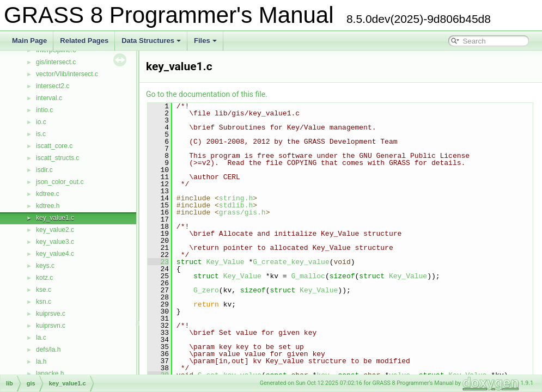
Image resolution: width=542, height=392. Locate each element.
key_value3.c (55, 242)
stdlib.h (236, 205)
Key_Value (225, 262)
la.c (41, 338)
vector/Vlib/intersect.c (67, 74)
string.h (236, 198)
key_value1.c (55, 218)
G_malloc (308, 276)
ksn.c (44, 302)
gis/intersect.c (56, 62)
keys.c (45, 266)
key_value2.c (55, 230)
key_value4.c (55, 254)
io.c (41, 122)
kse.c (44, 290)
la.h (41, 362)
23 (158, 262)
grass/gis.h (242, 212)
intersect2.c (53, 86)
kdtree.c (48, 194)
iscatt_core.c (54, 146)
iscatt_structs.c (57, 158)
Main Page (29, 41)
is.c (41, 134)
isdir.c (44, 170)
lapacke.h (50, 373)
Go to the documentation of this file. (207, 94)
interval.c (49, 98)
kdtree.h (48, 206)
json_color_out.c (60, 182)
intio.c (44, 110)
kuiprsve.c (51, 314)
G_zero (206, 290)
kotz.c (44, 278)
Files (205, 41)
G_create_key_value (291, 262)
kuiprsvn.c (51, 326)
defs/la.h (48, 350)
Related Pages (84, 41)
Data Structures (151, 41)
